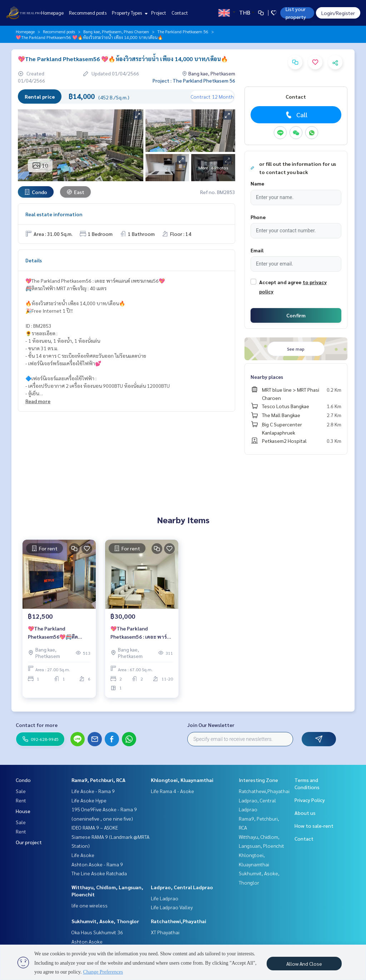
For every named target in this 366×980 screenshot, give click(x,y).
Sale (21, 791)
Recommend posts (88, 13)
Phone (258, 217)
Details (34, 260)
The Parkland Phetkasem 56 (183, 31)
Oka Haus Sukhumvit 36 (97, 932)
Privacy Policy (310, 800)
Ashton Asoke (87, 941)
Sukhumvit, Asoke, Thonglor (105, 921)
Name (257, 183)
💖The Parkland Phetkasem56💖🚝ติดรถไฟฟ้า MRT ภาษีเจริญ (54, 633)
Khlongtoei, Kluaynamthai (182, 780)
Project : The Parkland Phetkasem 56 (194, 80)
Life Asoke (83, 855)
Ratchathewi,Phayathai (179, 921)
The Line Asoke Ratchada (99, 873)
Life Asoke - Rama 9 (93, 791)
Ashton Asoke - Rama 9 (97, 864)
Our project (29, 842)
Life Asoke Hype (89, 800)
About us (305, 813)
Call (296, 115)
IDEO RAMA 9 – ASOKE (95, 827)
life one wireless (90, 905)
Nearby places (267, 377)
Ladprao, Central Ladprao (182, 887)
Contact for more (37, 725)
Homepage (52, 13)
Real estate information (54, 214)
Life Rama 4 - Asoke (172, 791)
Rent (21, 800)
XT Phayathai (165, 932)
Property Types (129, 13)
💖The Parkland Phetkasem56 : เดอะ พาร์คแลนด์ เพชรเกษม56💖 (140, 633)
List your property (296, 13)
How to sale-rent (314, 826)
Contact (180, 13)
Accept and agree (280, 282)
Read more (38, 401)
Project (159, 13)
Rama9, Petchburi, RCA (98, 780)
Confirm (296, 315)
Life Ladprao (165, 898)
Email (257, 250)
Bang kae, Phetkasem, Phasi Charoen (116, 31)
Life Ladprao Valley (172, 907)
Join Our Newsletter (211, 725)
